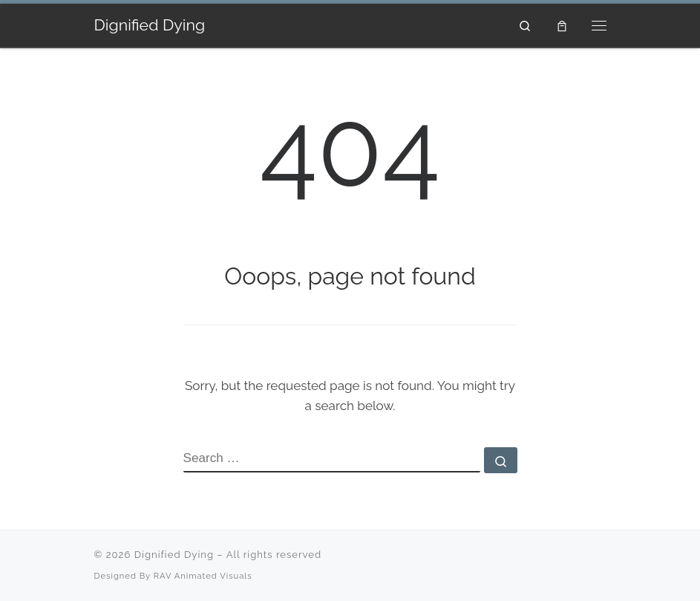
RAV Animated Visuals (203, 576)
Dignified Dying (174, 555)
